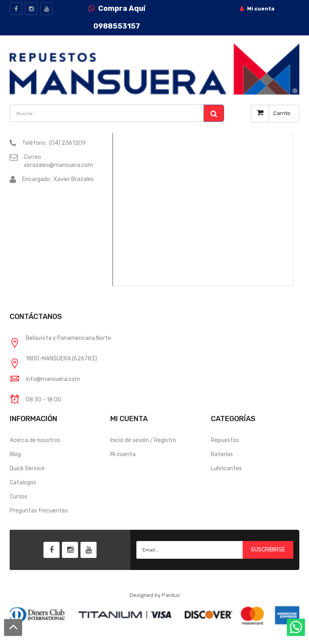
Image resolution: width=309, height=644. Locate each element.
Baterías (222, 454)
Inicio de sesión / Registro (143, 440)
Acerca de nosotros (35, 440)
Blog (15, 454)
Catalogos (23, 482)
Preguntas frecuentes (39, 511)
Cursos (19, 497)
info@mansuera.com (53, 379)
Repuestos (225, 440)
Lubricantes (226, 468)
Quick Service (27, 468)
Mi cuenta (123, 454)
